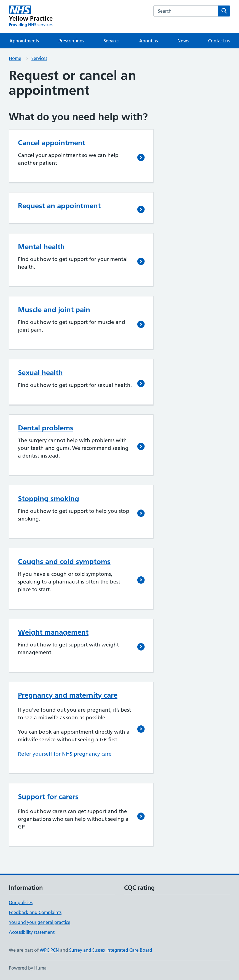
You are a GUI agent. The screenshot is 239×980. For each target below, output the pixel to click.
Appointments (24, 41)
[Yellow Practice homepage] (31, 16)
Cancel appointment (52, 143)
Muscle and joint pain (54, 310)
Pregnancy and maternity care (68, 695)
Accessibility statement (32, 932)
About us (149, 41)
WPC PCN (49, 950)
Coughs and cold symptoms (64, 561)
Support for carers (48, 797)
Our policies (21, 902)
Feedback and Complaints (35, 912)
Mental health (41, 247)
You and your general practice (40, 922)
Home (15, 58)
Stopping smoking (49, 499)
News (183, 41)
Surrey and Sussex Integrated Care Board (111, 950)
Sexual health (40, 373)
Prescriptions (71, 41)
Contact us (219, 41)
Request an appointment (59, 206)
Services (112, 41)
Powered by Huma (28, 968)
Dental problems (46, 428)
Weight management (53, 632)
